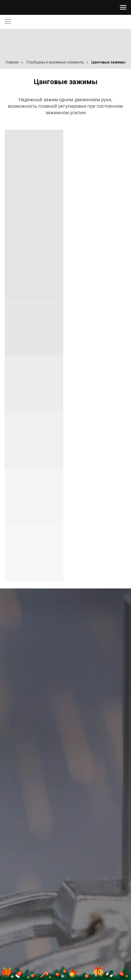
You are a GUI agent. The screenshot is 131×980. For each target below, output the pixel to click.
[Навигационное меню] (123, 7)
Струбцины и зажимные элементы (55, 62)
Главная (12, 62)
